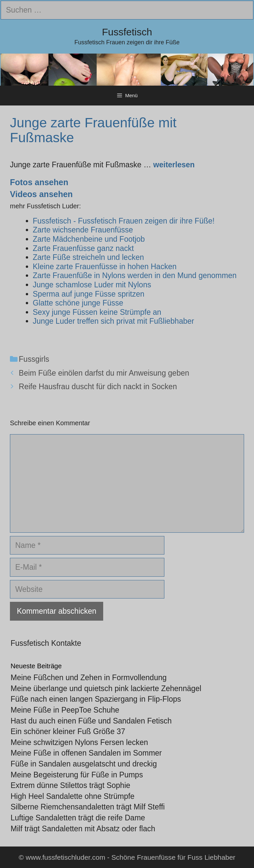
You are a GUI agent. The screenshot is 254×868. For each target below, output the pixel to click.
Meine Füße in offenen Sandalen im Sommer (86, 753)
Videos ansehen (41, 194)
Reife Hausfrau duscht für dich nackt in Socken (98, 387)
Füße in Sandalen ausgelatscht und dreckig (84, 764)
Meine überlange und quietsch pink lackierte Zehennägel (106, 688)
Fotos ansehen (39, 182)
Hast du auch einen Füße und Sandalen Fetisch (91, 721)
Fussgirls (34, 359)
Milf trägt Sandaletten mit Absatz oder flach (83, 829)
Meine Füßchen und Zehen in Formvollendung (89, 678)
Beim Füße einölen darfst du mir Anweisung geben (104, 373)
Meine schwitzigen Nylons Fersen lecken (79, 742)
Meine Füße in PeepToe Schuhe (65, 710)
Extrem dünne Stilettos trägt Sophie (70, 785)
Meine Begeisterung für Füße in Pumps (77, 775)
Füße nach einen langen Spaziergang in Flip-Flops (96, 699)
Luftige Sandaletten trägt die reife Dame (78, 818)
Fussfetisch (127, 32)
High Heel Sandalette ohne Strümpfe (73, 796)
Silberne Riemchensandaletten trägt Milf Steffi (88, 807)
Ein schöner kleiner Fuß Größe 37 (68, 731)
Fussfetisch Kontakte (46, 643)
